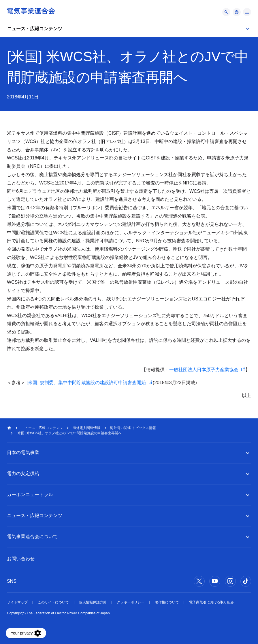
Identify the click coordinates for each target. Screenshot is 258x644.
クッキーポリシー (131, 602)
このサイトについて (53, 602)
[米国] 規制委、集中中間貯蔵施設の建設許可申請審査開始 (86, 383)
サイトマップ (17, 602)
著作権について (167, 602)
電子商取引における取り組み (212, 602)
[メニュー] (226, 12)
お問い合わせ (21, 559)
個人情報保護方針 (93, 602)
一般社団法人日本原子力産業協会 (204, 370)
